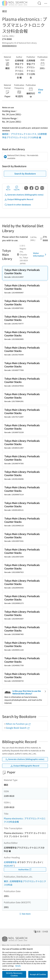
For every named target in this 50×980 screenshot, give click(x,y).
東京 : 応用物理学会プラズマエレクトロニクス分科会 (25, 883)
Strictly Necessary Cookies (14, 974)
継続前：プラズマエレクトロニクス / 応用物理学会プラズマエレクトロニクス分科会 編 (24, 136)
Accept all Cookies (38, 974)
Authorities (25, 869)
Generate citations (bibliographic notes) (24, 195)
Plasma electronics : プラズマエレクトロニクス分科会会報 (25, 820)
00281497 (9, 866)
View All (41, 91)
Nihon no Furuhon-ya (18, 724)
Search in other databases (18, 205)
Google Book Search (18, 728)
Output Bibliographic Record (19, 199)
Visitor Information (40, 254)
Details (18, 966)
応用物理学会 (10, 862)
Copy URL (17, 188)
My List (8, 188)
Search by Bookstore (25, 174)
